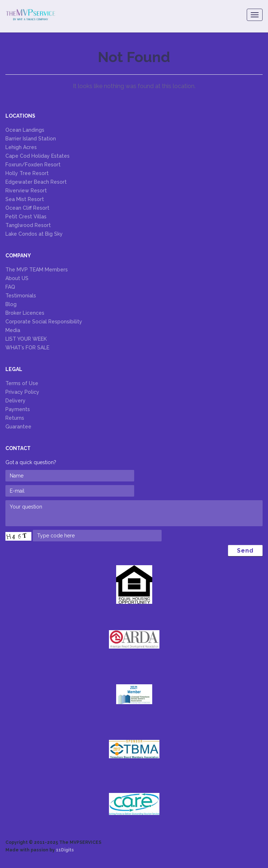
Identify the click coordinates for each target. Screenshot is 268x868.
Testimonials (21, 296)
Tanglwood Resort (28, 225)
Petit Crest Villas (26, 217)
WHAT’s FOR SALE (27, 348)
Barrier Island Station (31, 139)
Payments (18, 409)
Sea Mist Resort (25, 199)
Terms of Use (22, 383)
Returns (15, 418)
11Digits (65, 850)
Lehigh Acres (21, 147)
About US (17, 278)
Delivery (16, 401)
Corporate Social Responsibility (44, 322)
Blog (11, 304)
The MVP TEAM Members (37, 270)
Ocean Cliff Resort (27, 208)
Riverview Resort (26, 191)
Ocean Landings (25, 130)
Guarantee (18, 427)
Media (13, 330)
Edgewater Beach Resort (36, 182)
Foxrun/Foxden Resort (33, 165)
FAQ (10, 287)
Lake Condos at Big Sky (34, 234)
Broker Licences (25, 313)
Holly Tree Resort (27, 173)
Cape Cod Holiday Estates (38, 156)
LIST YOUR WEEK (26, 339)
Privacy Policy (22, 392)
